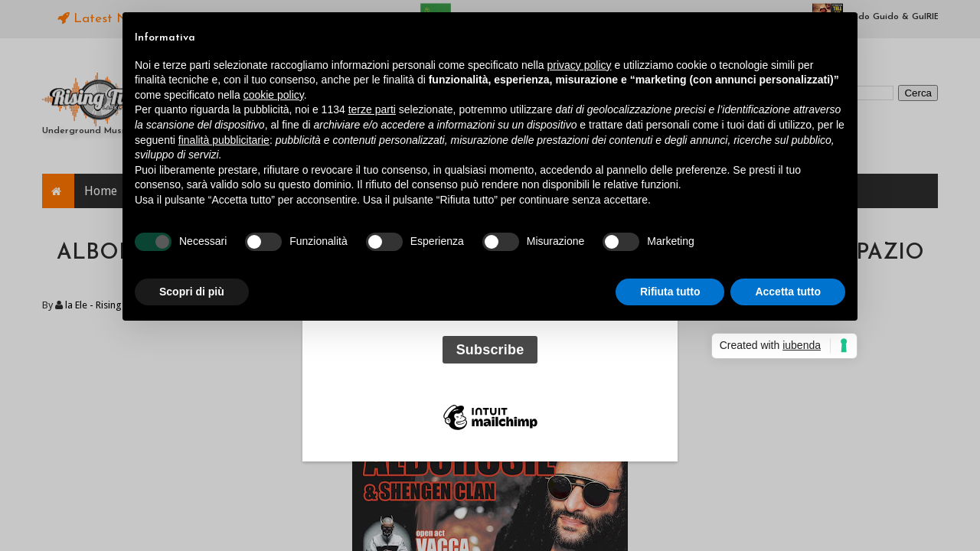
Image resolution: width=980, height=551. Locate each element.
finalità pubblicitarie (224, 140)
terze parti (372, 109)
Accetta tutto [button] (788, 292)
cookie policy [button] (274, 95)
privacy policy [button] (580, 65)
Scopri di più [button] (192, 292)
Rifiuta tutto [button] (670, 292)
